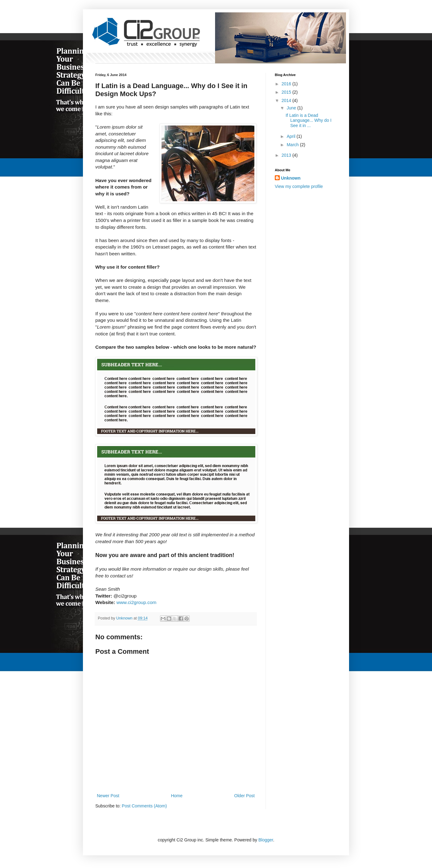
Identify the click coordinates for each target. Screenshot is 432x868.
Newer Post (108, 796)
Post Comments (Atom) (144, 806)
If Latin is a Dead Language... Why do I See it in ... (309, 121)
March (293, 145)
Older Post (244, 796)
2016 (287, 84)
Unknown (291, 178)
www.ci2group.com (136, 602)
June (292, 108)
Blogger (266, 840)
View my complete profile (299, 186)
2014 (287, 100)
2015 (287, 92)
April (292, 136)
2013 (287, 155)
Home (177, 796)
